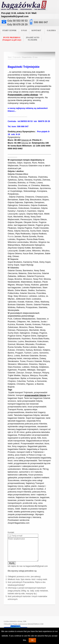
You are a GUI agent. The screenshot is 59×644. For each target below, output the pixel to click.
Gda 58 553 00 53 (17, 21)
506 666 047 (41, 22)
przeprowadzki (41, 392)
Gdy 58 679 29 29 (17, 25)
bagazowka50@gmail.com (37, 566)
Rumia (11, 236)
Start (10, 57)
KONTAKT (38, 30)
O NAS (24, 30)
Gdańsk (25, 140)
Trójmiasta (42, 75)
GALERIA (51, 30)
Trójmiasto (17, 57)
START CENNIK (9, 30)
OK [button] (32, 640)
